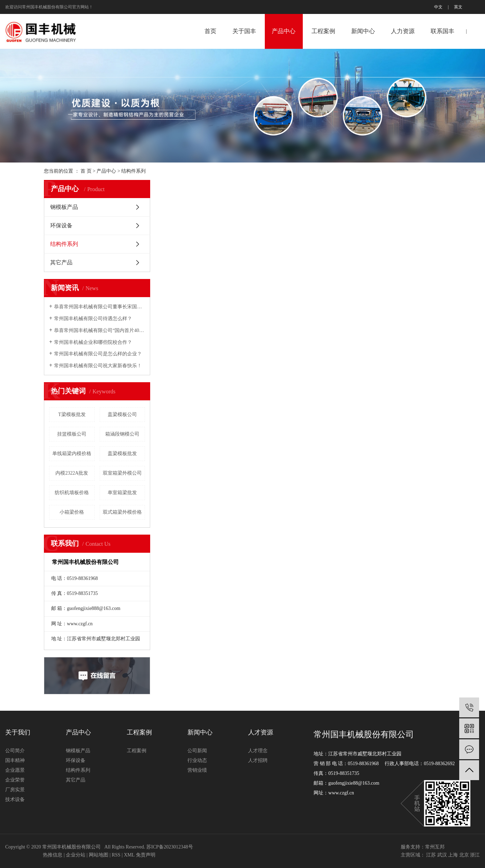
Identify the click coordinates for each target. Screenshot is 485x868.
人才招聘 (258, 760)
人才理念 (258, 751)
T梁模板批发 (72, 414)
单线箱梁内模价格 (72, 454)
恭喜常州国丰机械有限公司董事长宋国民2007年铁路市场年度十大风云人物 (99, 307)
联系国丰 (442, 31)
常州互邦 (435, 847)
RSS (116, 855)
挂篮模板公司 (72, 434)
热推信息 (53, 855)
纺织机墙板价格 (72, 493)
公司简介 (15, 751)
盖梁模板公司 (122, 414)
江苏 (431, 855)
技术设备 (15, 799)
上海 (453, 855)
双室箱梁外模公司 (122, 473)
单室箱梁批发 (122, 493)
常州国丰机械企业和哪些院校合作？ (93, 342)
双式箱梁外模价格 (122, 512)
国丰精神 (15, 760)
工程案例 (323, 31)
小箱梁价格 (72, 512)
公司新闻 (197, 751)
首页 (210, 31)
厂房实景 (15, 790)
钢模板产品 (64, 207)
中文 (438, 7)
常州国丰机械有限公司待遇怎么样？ (93, 319)
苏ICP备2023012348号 (170, 847)
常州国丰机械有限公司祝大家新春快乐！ (98, 366)
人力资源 (403, 31)
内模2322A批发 (72, 473)
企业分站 (76, 855)
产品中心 (284, 31)
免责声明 (146, 855)
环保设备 (61, 225)
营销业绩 (197, 770)
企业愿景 (15, 770)
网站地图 (99, 855)
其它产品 (61, 262)
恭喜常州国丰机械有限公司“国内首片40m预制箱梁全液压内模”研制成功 (99, 330)
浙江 (475, 855)
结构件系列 (133, 171)
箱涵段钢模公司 (122, 434)
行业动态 (197, 760)
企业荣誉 (15, 780)
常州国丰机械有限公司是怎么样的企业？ (98, 354)
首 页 (86, 171)
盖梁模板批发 (122, 454)
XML (129, 855)
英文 (458, 7)
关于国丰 (244, 31)
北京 (464, 855)
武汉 (442, 855)
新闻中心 (363, 31)
